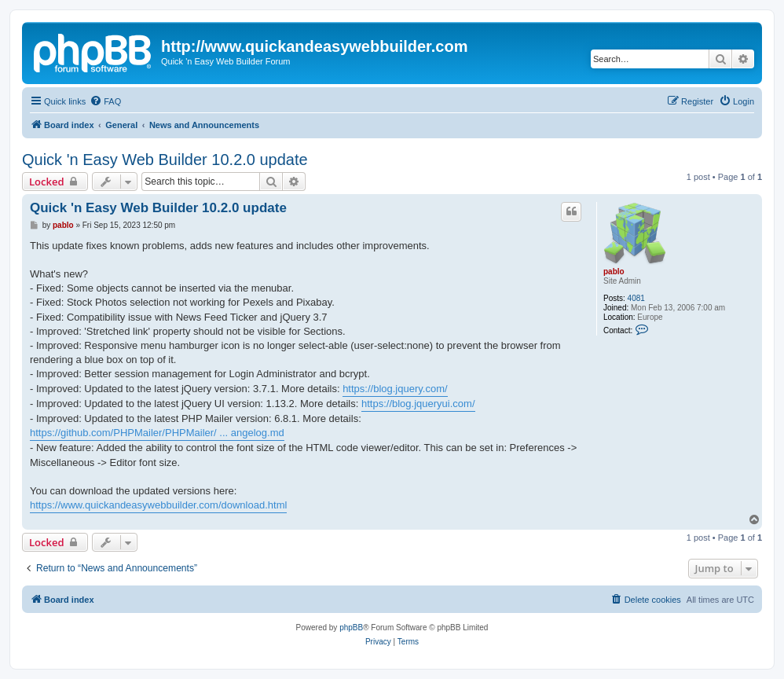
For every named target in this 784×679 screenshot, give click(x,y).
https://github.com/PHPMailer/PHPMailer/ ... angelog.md (157, 433)
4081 (636, 298)
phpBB (351, 628)
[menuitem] (105, 101)
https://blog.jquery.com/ (395, 389)
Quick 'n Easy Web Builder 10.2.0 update (165, 160)
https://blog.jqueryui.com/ (418, 404)
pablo (614, 272)
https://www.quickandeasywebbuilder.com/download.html (158, 505)
